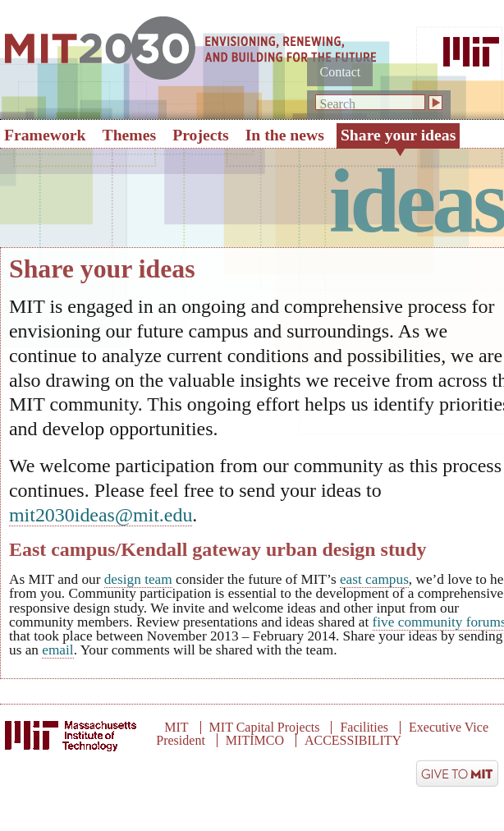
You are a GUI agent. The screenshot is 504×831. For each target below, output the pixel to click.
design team (138, 579)
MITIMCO (255, 740)
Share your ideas (398, 135)
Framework (45, 135)
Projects (201, 135)
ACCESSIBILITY (353, 740)
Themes (130, 135)
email (57, 650)
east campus (374, 579)
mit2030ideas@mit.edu (101, 515)
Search (337, 104)
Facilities (364, 727)
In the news (285, 135)
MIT (176, 727)
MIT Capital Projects (265, 727)
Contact (340, 72)
